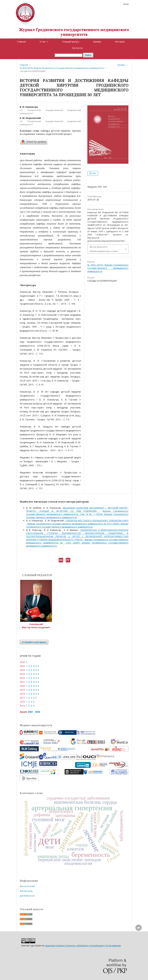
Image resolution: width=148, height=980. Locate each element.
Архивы (97, 42)
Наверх (139, 940)
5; (36, 666)
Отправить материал (34, 642)
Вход (126, 4)
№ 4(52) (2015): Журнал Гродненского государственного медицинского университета (62, 68)
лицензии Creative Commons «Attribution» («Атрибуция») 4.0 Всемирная (83, 946)
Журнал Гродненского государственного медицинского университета (74, 32)
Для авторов (26, 891)
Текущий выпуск (71, 42)
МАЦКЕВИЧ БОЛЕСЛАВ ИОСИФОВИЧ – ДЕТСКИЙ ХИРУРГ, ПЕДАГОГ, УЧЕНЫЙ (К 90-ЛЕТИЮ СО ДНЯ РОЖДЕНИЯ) (77, 509)
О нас (43, 42)
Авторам (120, 42)
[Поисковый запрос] (69, 55)
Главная (21, 42)
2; (29, 666)
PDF (94, 173)
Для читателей (27, 886)
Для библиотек (27, 896)
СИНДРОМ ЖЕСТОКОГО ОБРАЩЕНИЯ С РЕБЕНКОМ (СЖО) (97, 521)
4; (34, 666)
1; (27, 662)
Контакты (77, 48)
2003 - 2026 (34, 712)
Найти (88, 55)
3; (32, 666)
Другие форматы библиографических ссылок (104, 249)
